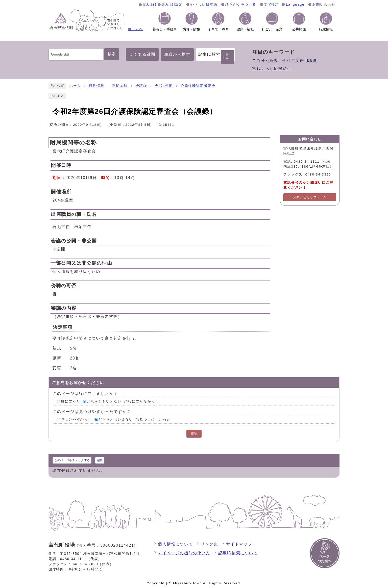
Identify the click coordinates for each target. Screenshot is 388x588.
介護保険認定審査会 (198, 86)
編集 (100, 460)
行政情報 (97, 86)
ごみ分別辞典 (265, 61)
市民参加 (120, 86)
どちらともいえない (104, 401)
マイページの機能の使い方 (184, 553)
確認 (194, 434)
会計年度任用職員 (300, 61)
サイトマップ (239, 544)
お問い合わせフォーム (310, 197)
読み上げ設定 (172, 4)
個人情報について (175, 544)
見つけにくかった (155, 420)
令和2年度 (164, 86)
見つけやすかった (76, 420)
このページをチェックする (72, 460)
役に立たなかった (144, 401)
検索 (112, 54)
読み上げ (150, 4)
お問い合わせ (324, 4)
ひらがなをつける (241, 4)
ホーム (75, 86)
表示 (227, 57)
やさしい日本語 (204, 4)
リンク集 (209, 544)
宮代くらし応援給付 (272, 68)
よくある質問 (142, 54)
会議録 (141, 86)
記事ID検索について (238, 553)
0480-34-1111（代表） (81, 559)
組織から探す (177, 54)
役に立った (71, 401)
